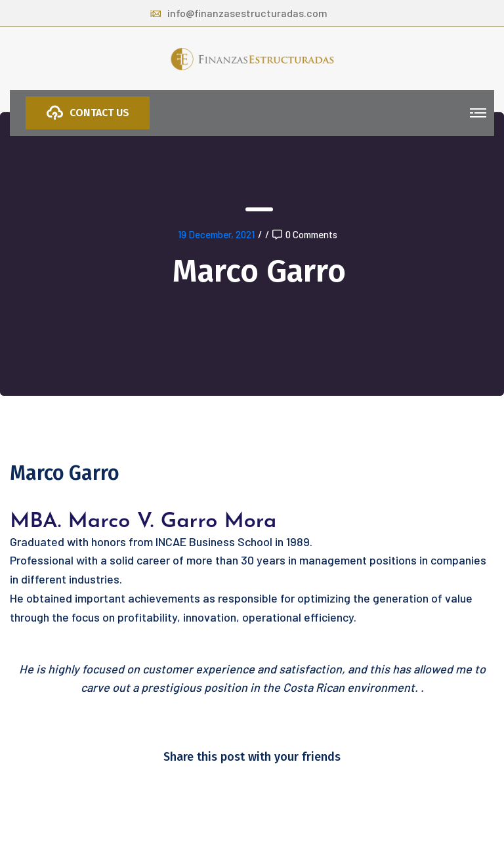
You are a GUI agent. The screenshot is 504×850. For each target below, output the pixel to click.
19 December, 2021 (216, 234)
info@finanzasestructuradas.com (239, 13)
